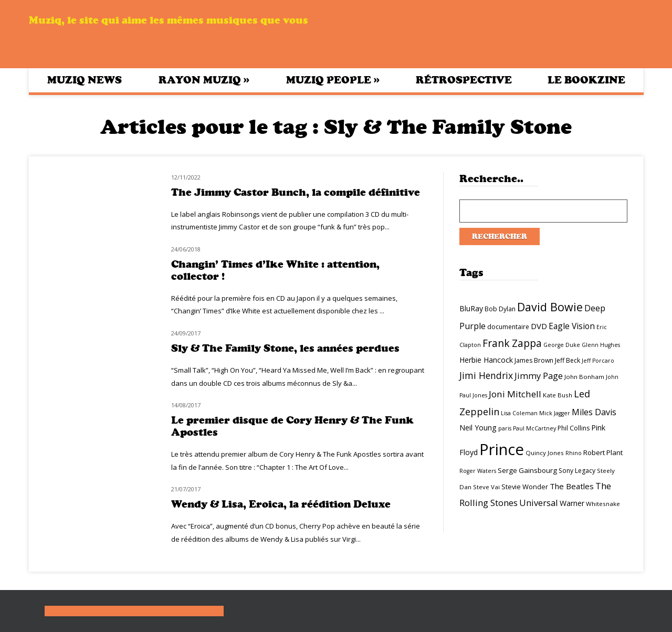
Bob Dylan (500, 309)
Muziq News (85, 80)
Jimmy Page (539, 376)
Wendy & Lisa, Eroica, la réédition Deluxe (281, 504)
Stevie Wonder (525, 487)
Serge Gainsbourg (527, 470)
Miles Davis (594, 412)
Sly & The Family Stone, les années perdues (285, 348)
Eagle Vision (572, 326)
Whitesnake (603, 504)
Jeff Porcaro (598, 361)
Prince (502, 449)
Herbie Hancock (486, 360)
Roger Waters (478, 471)
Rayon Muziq (204, 80)
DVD (539, 326)
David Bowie (550, 307)
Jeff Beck (568, 360)
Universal (539, 503)
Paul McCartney (534, 428)
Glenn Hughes (601, 345)
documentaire (508, 327)
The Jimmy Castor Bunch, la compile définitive (296, 192)
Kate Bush (558, 395)
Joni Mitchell (515, 394)
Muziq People (333, 80)
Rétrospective (464, 80)
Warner (572, 503)
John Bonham (584, 377)
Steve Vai (486, 487)
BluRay (471, 308)
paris (505, 428)
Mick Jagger (555, 413)
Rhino (574, 453)
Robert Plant (603, 452)
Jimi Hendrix (486, 375)
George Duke (562, 345)
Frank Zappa (512, 343)
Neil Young (478, 428)
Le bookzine (586, 80)
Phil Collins (574, 428)
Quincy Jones (545, 453)
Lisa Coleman (519, 413)
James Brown (534, 360)
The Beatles (572, 486)
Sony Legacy (577, 471)
